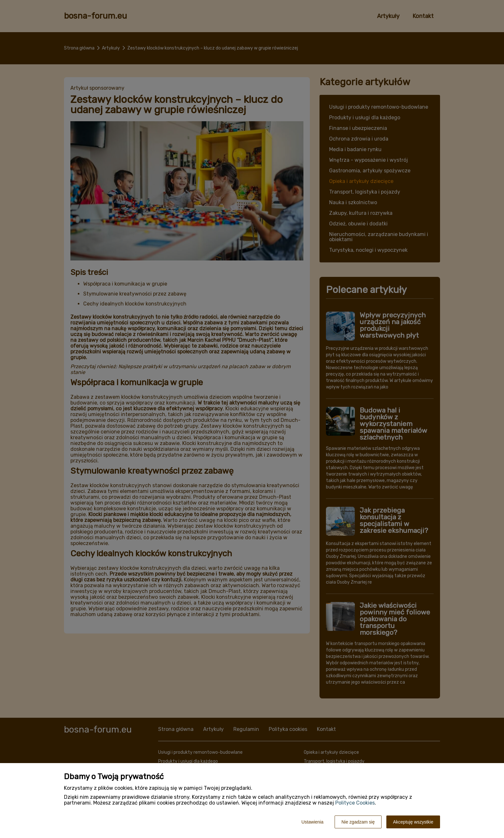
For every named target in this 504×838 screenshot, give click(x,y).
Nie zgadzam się (358, 822)
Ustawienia (312, 822)
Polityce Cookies (355, 803)
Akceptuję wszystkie (413, 822)
